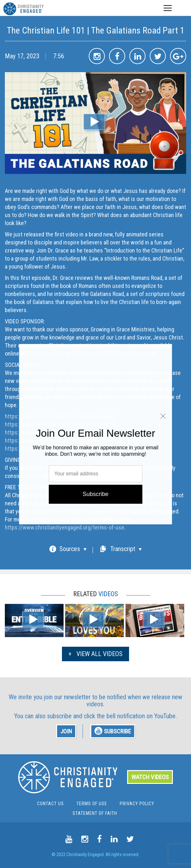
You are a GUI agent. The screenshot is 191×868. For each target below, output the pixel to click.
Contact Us (50, 804)
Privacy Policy (137, 804)
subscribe (59, 716)
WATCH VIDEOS (150, 777)
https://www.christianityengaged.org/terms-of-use (65, 527)
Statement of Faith (95, 813)
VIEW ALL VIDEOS (95, 654)
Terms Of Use (92, 804)
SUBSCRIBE (113, 731)
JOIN (66, 731)
